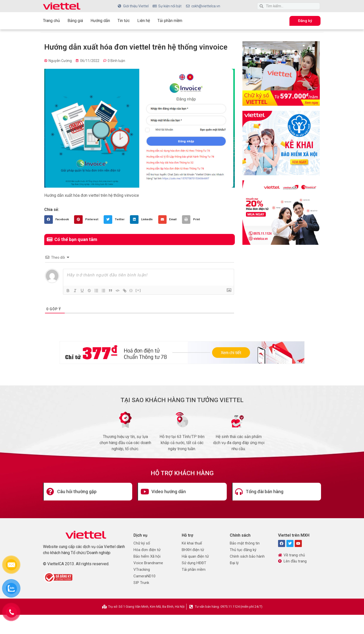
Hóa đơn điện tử (147, 550)
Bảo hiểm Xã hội (147, 556)
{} (131, 290)
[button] (58, 220)
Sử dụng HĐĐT (194, 563)
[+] (138, 290)
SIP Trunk (141, 583)
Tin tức (124, 21)
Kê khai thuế (192, 543)
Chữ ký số (142, 543)
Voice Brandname (148, 563)
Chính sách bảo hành (247, 556)
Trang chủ (51, 21)
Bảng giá (75, 21)
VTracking (142, 570)
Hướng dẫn (100, 21)
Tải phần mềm (170, 21)
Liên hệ (144, 21)
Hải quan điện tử (195, 556)
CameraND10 (144, 576)
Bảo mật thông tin (245, 543)
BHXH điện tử (193, 550)
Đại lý (234, 563)
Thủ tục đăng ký (243, 550)
